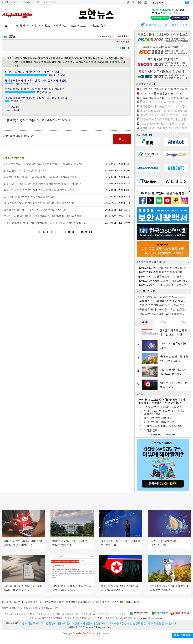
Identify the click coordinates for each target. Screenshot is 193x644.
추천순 (163, 322)
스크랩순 (182, 322)
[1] (41, 232)
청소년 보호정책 (67, 602)
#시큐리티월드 (41, 26)
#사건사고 (60, 26)
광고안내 (18, 602)
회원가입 (15, 2)
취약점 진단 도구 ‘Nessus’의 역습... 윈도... (164, 102)
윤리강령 (83, 602)
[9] (73, 232)
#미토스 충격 (98, 26)
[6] (61, 232)
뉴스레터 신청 (50, 2)
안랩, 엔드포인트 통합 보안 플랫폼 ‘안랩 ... (164, 305)
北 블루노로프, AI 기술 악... (162, 276)
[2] (45, 232)
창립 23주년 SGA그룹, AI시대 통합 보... (162, 314)
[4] (53, 232)
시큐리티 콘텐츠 (178, 25)
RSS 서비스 (134, 602)
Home (103, 36)
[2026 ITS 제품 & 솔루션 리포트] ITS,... (162, 93)
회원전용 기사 (154, 25)
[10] (77, 232)
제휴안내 (106, 602)
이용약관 (30, 602)
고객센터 (94, 602)
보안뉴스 (111, 36)
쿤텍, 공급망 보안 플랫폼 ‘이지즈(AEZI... (162, 297)
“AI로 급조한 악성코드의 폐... (163, 281)
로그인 (5, 2)
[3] (49, 232)
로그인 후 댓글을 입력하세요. (57, 139)
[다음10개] (87, 232)
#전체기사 (22, 26)
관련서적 (119, 602)
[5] (57, 232)
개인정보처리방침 (47, 602)
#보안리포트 (78, 26)
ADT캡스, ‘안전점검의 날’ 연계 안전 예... (162, 301)
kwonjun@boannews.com (98, 627)
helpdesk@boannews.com (151, 618)
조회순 (144, 322)
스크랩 (37, 2)
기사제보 (27, 2)
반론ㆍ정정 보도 (182, 635)
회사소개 (6, 602)
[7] (65, 232)
